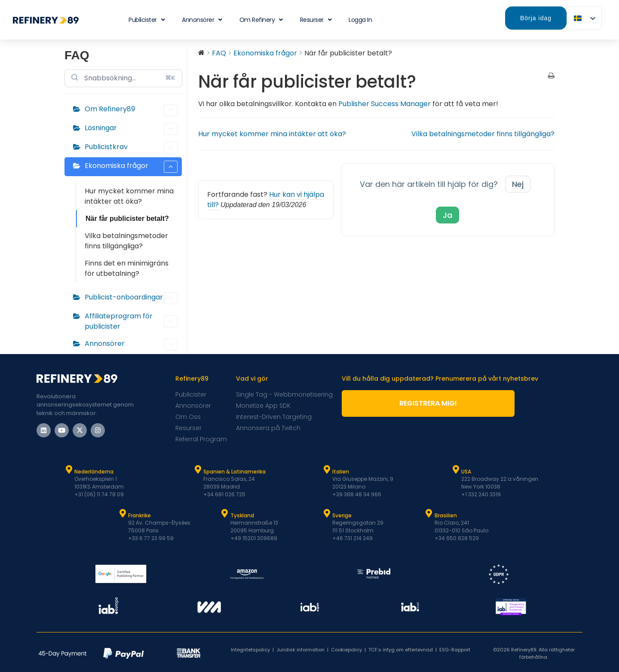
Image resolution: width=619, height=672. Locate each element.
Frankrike (139, 515)
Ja (447, 215)
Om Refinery (261, 20)
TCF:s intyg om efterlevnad (401, 650)
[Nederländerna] (69, 470)
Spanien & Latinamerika (234, 472)
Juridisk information (300, 650)
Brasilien (446, 515)
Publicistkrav (131, 148)
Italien (341, 472)
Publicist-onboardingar (131, 298)
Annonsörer (202, 20)
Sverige (342, 515)
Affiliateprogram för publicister (131, 321)
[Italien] (327, 470)
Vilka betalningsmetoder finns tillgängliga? (126, 241)
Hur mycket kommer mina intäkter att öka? (129, 196)
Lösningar (131, 129)
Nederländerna (94, 472)
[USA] (456, 470)
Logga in (360, 20)
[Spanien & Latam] (198, 470)
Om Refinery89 (131, 110)
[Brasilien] (429, 513)
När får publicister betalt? (127, 218)
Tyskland (242, 515)
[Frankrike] (123, 513)
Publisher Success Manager (385, 104)
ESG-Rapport (455, 650)
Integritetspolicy (250, 650)
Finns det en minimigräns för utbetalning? (127, 268)
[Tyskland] (225, 513)
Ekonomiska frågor (131, 167)
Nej (518, 184)
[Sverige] (327, 513)
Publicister (147, 20)
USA (466, 472)
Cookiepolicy (346, 650)
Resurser (316, 20)
